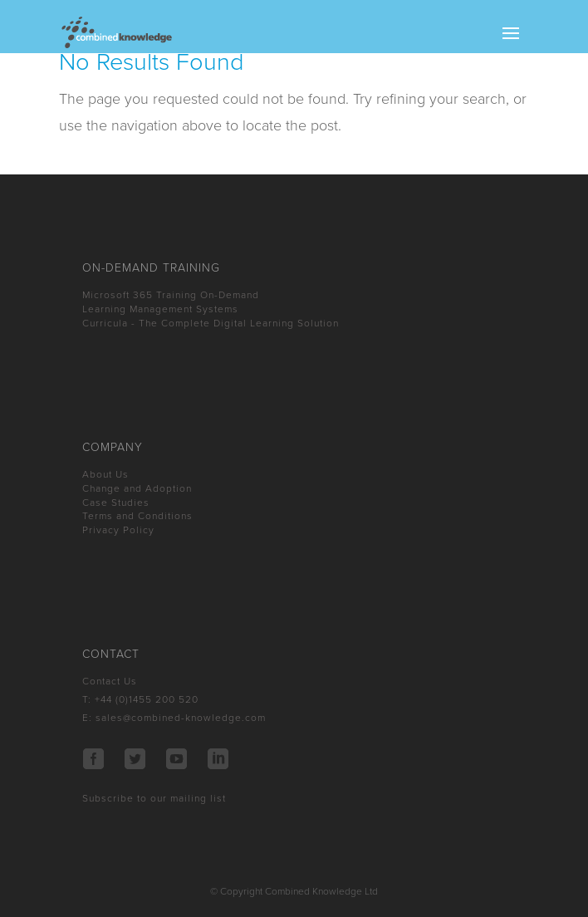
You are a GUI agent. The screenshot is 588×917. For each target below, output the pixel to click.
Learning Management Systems (160, 309)
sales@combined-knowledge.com (181, 718)
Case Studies (116, 503)
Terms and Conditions (137, 516)
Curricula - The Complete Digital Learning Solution (211, 323)
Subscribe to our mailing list (154, 798)
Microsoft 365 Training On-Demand (171, 295)
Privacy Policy (118, 530)
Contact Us (110, 681)
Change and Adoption (137, 488)
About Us (105, 474)
